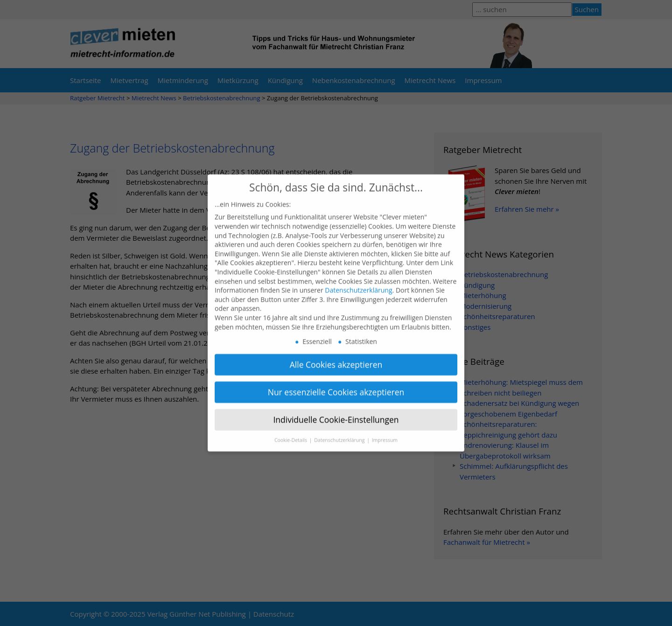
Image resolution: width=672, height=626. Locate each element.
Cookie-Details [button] (291, 432)
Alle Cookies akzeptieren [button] (336, 356)
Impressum (385, 432)
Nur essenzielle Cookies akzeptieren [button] (336, 384)
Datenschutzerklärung (358, 282)
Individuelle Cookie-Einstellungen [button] (336, 411)
